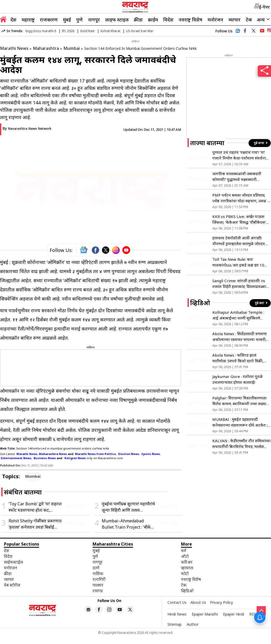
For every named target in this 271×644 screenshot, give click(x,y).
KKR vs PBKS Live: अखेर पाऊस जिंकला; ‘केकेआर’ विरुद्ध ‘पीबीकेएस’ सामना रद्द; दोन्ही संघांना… (239, 219)
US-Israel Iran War (140, 31)
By (27, 128)
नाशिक (98, 574)
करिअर (187, 562)
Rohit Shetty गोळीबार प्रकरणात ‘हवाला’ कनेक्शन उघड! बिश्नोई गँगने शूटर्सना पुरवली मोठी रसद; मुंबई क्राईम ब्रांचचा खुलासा (35, 524)
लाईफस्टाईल (13, 562)
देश (13, 20)
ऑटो (185, 556)
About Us (198, 602)
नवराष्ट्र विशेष (191, 20)
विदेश (168, 20)
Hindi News (177, 614)
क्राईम (153, 20)
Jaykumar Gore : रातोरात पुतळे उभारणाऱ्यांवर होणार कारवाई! (237, 379)
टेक (249, 20)
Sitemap (174, 624)
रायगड (98, 591)
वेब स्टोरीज (12, 585)
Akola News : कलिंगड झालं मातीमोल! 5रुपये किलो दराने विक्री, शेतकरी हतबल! (238, 358)
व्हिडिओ (187, 591)
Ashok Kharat (110, 31)
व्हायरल (187, 568)
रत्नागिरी (99, 579)
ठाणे (96, 568)
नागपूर (94, 20)
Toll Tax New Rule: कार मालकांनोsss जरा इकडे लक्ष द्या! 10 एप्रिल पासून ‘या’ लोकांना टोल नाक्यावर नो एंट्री (241, 262)
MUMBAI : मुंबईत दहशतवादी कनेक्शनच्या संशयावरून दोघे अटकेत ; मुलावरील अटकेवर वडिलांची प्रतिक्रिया (240, 422)
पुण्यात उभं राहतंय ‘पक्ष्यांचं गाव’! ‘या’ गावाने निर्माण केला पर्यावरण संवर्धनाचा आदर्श (241, 155)
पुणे (79, 20)
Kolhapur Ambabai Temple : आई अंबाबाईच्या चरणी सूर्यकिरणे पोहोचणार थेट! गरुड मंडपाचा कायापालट (242, 315)
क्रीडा (138, 20)
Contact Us (177, 602)
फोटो (185, 574)
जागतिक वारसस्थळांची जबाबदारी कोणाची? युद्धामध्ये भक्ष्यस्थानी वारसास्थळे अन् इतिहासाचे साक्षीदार (238, 177)
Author (193, 624)
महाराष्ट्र (28, 20)
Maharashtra (46, 48)
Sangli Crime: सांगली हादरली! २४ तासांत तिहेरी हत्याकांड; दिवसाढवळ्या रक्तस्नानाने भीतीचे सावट (239, 284)
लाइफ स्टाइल (117, 20)
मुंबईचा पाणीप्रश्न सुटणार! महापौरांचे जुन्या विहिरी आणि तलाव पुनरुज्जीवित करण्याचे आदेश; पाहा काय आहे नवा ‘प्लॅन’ (128, 507)
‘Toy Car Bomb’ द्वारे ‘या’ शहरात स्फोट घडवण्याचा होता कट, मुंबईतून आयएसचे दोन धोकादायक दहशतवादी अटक (35, 507)
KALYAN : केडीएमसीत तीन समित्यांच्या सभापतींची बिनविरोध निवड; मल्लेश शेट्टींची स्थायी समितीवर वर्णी (241, 444)
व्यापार (234, 20)
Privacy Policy (221, 602)
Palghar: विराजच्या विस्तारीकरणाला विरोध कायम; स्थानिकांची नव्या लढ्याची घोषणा (241, 401)
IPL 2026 (68, 31)
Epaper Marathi (205, 614)
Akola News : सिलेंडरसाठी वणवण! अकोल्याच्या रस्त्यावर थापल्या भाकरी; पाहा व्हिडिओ (239, 337)
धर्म (184, 551)
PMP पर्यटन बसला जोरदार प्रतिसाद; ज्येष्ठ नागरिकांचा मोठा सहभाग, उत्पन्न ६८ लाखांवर (242, 198)
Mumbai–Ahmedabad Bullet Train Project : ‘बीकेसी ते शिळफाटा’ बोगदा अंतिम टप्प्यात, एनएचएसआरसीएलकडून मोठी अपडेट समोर (128, 524)
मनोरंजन (215, 20)
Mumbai (72, 48)
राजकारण (49, 20)
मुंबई (67, 20)
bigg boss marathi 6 (41, 31)
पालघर (98, 585)
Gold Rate (87, 31)
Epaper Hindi (234, 614)
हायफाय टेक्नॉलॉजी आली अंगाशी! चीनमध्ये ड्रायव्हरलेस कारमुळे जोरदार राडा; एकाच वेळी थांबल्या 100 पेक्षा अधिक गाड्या (239, 241)
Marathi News (14, 48)
